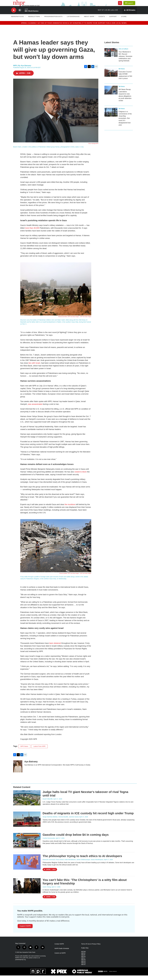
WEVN (83, 964)
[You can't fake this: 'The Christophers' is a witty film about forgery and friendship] (27, 890)
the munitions (70, 509)
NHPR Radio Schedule (62, 953)
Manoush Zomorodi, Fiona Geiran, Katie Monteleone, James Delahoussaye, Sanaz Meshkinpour (73, 864)
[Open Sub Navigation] (25, 21)
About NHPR (89, 21)
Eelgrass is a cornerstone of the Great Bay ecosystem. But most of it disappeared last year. (125, 123)
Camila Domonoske (49, 843)
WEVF (83, 959)
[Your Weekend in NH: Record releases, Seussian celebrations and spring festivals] (111, 57)
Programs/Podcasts (53, 21)
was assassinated (35, 409)
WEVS (83, 969)
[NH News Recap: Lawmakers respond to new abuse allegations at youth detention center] (111, 95)
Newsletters (34, 21)
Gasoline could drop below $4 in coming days (76, 839)
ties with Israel (34, 368)
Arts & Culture (123, 53)
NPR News (24, 751)
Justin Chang (47, 891)
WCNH (83, 956)
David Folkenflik (48, 803)
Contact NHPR (59, 949)
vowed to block (81, 476)
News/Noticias (17, 21)
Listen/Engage (73, 21)
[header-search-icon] (121, 5)
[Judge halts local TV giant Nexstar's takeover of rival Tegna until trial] (27, 802)
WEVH (83, 961)
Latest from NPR (39, 751)
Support (131, 5)
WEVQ (83, 967)
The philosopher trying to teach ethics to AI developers (82, 861)
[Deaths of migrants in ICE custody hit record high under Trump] (27, 824)
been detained (55, 648)
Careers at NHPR (60, 958)
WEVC (83, 958)
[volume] (20, 15)
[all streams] (130, 15)
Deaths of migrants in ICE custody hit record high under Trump (88, 818)
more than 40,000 (32, 233)
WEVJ (83, 963)
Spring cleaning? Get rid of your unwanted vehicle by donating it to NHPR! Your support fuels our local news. (74, 27)
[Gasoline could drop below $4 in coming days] (27, 845)
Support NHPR (25, 930)
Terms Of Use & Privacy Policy (91, 949)
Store (124, 21)
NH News (122, 73)
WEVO (83, 966)
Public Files (85, 953)
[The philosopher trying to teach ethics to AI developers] (27, 866)
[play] (14, 15)
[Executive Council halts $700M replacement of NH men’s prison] (111, 77)
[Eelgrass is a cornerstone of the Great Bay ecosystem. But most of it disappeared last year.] (111, 117)
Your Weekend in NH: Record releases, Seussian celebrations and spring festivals (125, 61)
